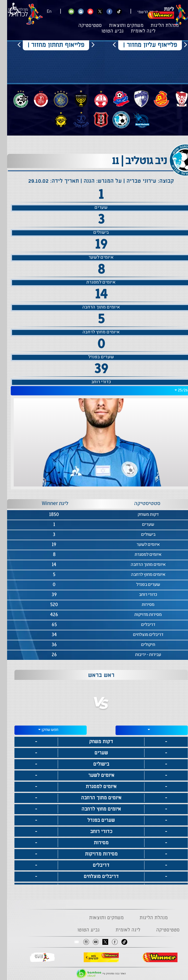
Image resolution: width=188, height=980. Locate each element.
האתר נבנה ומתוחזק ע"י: (94, 974)
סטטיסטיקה (83, 26)
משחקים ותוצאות (119, 26)
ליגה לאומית (136, 31)
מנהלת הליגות (158, 26)
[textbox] (145, 730)
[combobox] (94, 391)
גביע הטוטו (105, 31)
